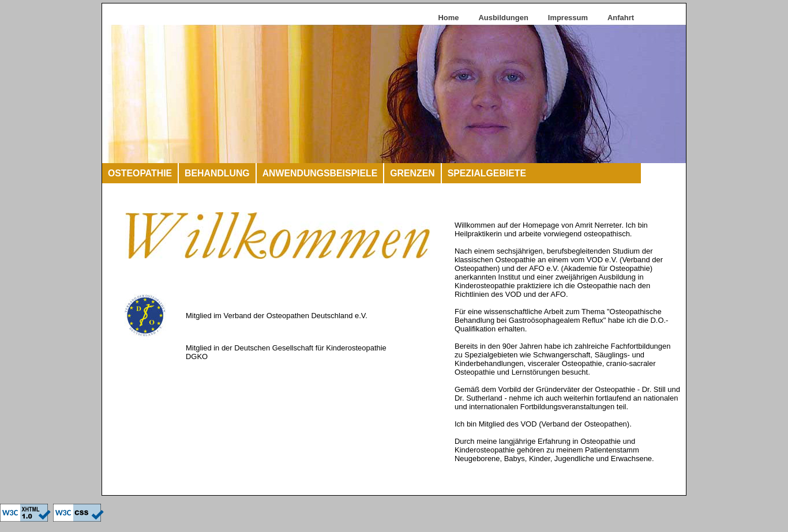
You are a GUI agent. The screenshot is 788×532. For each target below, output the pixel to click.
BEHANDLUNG (217, 173)
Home (448, 18)
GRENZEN (412, 173)
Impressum (568, 18)
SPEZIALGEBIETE (487, 173)
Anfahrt (621, 18)
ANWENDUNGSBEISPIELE (320, 173)
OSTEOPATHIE (140, 173)
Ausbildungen (503, 18)
